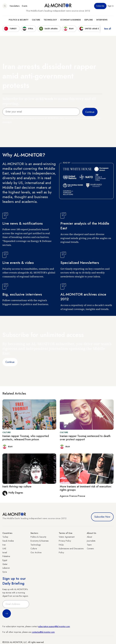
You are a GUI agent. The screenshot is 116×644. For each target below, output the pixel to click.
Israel (5, 552)
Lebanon (6, 568)
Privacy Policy (65, 541)
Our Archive (36, 552)
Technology (50, 20)
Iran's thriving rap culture (17, 487)
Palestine (6, 556)
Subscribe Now (102, 517)
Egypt (5, 560)
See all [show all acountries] (108, 29)
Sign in (111, 6)
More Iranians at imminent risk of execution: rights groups (86, 488)
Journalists (91, 541)
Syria (5, 572)
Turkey (5, 537)
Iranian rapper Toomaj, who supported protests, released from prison (26, 438)
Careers (90, 549)
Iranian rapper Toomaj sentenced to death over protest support (85, 438)
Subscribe (100, 6)
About (89, 537)
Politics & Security (19, 20)
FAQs (61, 545)
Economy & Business (71, 20)
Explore (89, 20)
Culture (36, 20)
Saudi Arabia (8, 541)
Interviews (102, 20)
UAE (4, 549)
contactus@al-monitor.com (43, 632)
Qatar (5, 564)
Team (89, 545)
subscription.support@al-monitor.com (54, 626)
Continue (10, 362)
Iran (4, 545)
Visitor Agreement (67, 537)
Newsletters (15, 6)
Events (25, 6)
